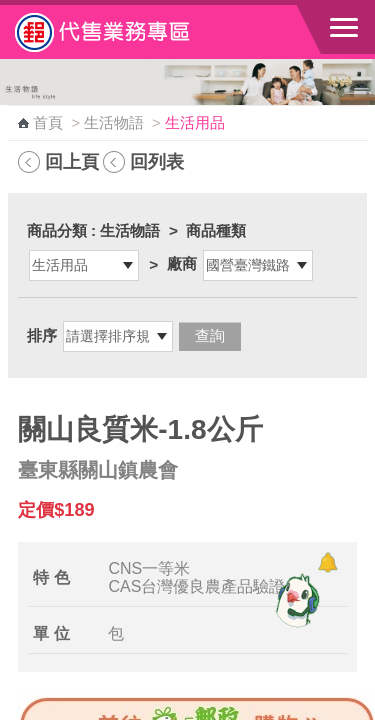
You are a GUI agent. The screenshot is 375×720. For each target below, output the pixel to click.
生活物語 (114, 123)
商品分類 (57, 230)
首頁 (48, 123)
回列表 (157, 161)
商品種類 (216, 230)
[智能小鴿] (295, 600)
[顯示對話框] (327, 562)
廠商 (182, 263)
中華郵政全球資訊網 (125, 32)
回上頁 (72, 161)
